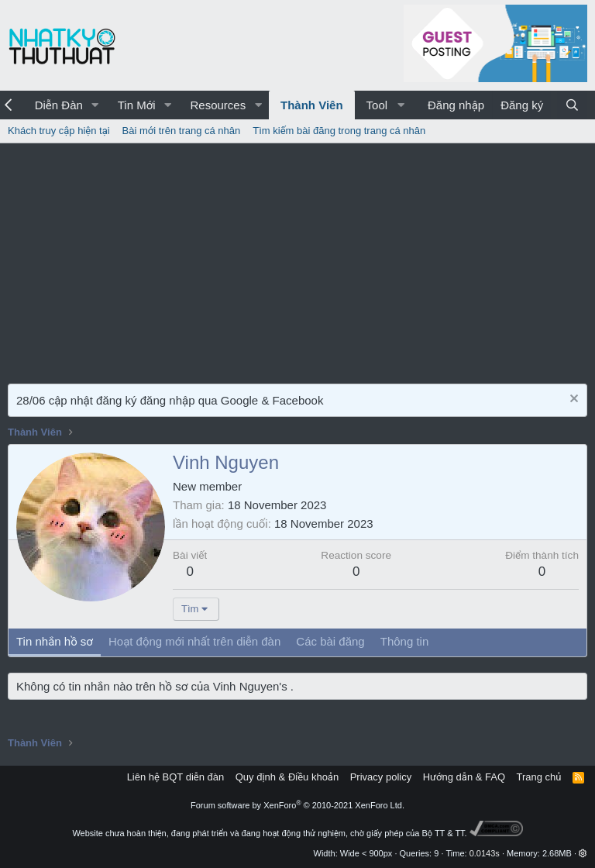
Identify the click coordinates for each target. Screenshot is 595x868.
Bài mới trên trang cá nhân (182, 131)
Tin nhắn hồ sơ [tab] (55, 641)
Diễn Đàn (59, 105)
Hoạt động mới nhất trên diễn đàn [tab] (194, 641)
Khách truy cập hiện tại (59, 131)
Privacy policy (381, 777)
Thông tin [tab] (405, 641)
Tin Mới (137, 105)
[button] (95, 105)
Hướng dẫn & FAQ (464, 777)
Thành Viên (312, 105)
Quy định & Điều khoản (287, 777)
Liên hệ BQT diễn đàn (176, 777)
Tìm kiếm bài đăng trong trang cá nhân (339, 131)
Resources (218, 105)
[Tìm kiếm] (572, 105)
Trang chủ (539, 777)
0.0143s (485, 853)
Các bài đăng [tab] (330, 641)
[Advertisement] (297, 260)
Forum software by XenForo (297, 805)
